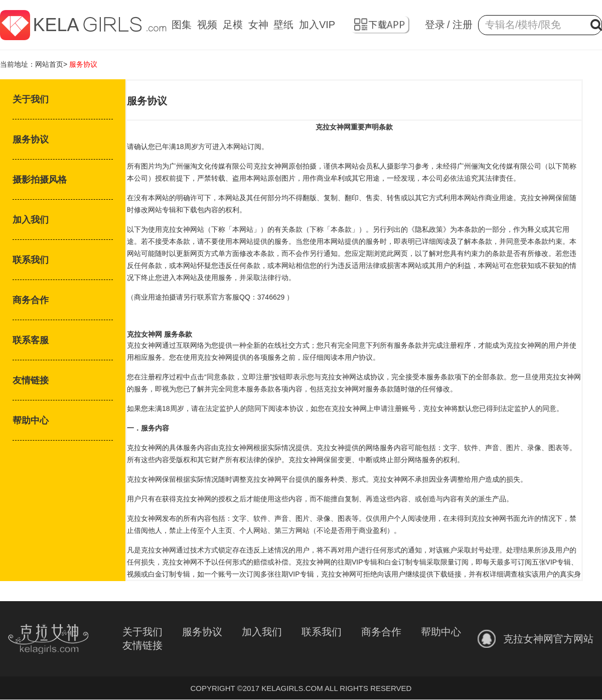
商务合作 (31, 300)
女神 (258, 25)
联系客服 (31, 340)
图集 (182, 25)
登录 (435, 25)
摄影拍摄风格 (40, 180)
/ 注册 (460, 25)
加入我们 (31, 220)
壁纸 (283, 25)
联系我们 (31, 260)
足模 (233, 25)
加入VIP (317, 25)
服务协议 (31, 139)
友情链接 (31, 380)
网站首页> (51, 64)
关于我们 (31, 99)
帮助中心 (31, 421)
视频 (207, 25)
